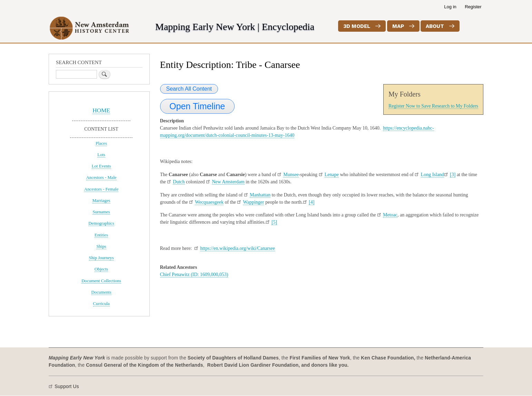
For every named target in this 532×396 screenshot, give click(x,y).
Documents (101, 292)
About (435, 26)
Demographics (101, 223)
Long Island (432, 175)
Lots (101, 155)
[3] (453, 175)
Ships (101, 246)
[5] (274, 222)
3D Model (357, 26)
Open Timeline (197, 106)
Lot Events (101, 166)
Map (398, 26)
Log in (450, 7)
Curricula (101, 304)
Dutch (179, 182)
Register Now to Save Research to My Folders (433, 106)
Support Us (67, 387)
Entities (101, 235)
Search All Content (189, 89)
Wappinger (253, 202)
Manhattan (260, 195)
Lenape (332, 175)
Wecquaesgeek (209, 202)
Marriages (101, 201)
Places (101, 143)
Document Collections (101, 281)
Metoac (390, 215)
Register (473, 7)
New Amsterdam (228, 182)
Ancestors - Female (101, 189)
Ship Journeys (101, 258)
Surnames (101, 212)
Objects (101, 269)
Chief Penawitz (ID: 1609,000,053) (194, 275)
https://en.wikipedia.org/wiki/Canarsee (238, 248)
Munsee (291, 175)
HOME (101, 110)
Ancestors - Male (101, 177)
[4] (312, 202)
